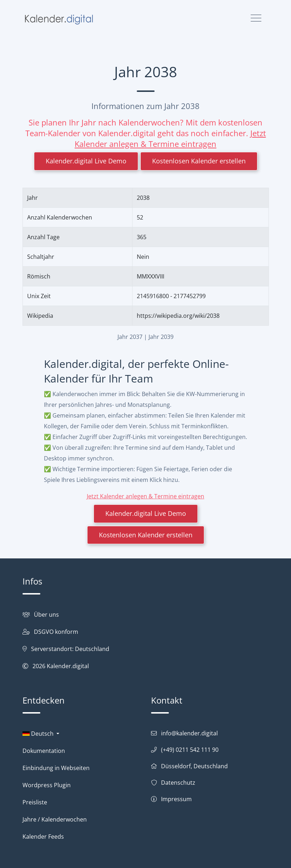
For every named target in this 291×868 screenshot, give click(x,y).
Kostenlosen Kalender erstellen (199, 161)
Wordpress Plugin (47, 785)
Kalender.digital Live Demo (86, 161)
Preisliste (35, 802)
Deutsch (39, 734)
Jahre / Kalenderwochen (55, 819)
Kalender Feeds (43, 837)
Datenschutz (178, 783)
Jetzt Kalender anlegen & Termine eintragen (170, 138)
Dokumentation (44, 751)
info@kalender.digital (189, 733)
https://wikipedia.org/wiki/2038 (178, 316)
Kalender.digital (68, 666)
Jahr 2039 (161, 337)
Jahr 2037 (130, 337)
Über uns (46, 615)
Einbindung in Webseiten (56, 768)
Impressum (176, 799)
